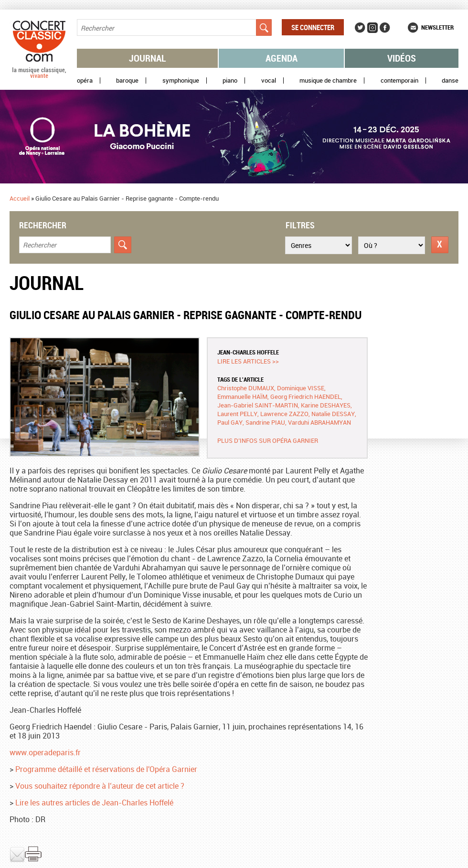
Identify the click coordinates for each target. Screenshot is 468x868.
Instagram (372, 28)
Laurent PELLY (237, 414)
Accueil (20, 198)
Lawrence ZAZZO (284, 414)
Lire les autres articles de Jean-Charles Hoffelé (94, 803)
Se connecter (313, 27)
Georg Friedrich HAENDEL (306, 396)
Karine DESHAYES (326, 405)
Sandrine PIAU (265, 422)
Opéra (85, 80)
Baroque (127, 80)
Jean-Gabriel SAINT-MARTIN (258, 405)
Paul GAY (230, 422)
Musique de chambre (328, 80)
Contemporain (399, 80)
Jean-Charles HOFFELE (248, 352)
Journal (148, 58)
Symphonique (181, 80)
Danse (450, 80)
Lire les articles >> (248, 361)
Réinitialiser (440, 245)
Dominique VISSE (301, 388)
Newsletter (437, 27)
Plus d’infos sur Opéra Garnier (268, 440)
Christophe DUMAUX (246, 388)
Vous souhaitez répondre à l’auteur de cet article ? (100, 786)
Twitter (360, 28)
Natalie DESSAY (333, 414)
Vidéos (402, 58)
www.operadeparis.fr (45, 752)
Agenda (282, 58)
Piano (230, 80)
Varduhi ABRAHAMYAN (319, 422)
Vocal (269, 80)
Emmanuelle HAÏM (242, 396)
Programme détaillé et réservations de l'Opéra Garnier (106, 769)
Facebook (385, 28)
